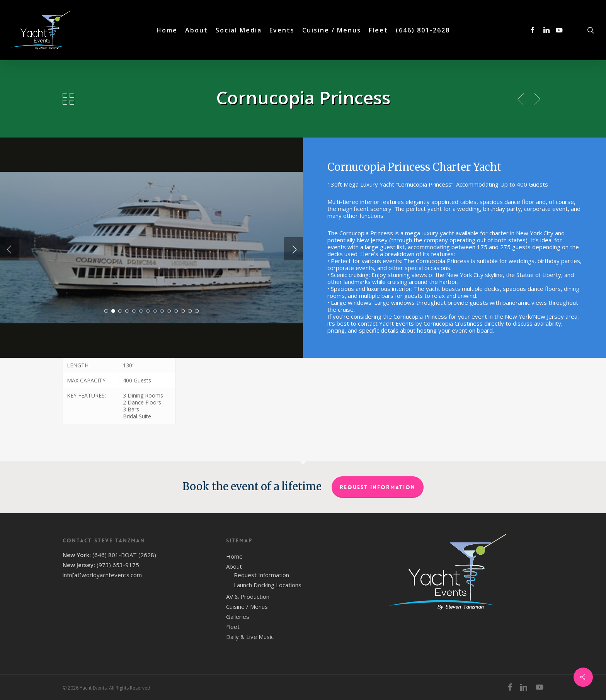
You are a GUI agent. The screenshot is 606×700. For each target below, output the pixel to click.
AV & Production (248, 596)
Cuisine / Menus (247, 607)
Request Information (378, 487)
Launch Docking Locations (268, 585)
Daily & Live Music (250, 637)
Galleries (238, 617)
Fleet (233, 627)
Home (234, 556)
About (234, 566)
